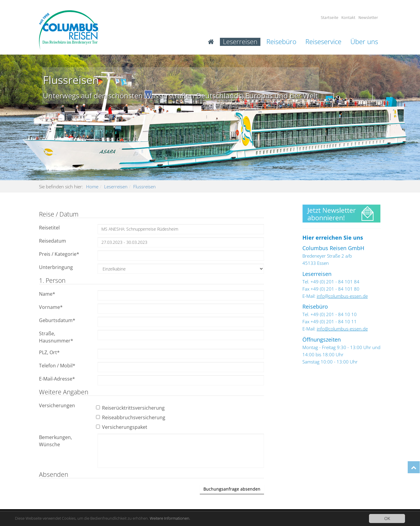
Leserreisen (240, 42)
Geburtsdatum (57, 320)
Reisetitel (49, 228)
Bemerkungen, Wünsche (55, 441)
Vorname (51, 307)
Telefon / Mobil (57, 366)
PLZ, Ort (49, 352)
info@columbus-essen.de (342, 296)
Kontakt (348, 18)
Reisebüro (281, 42)
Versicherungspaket (122, 427)
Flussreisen (144, 187)
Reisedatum (52, 241)
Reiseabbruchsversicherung (131, 417)
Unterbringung (56, 267)
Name (47, 294)
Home (92, 187)
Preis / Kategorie (59, 254)
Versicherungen (57, 405)
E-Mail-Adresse (57, 379)
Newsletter (368, 18)
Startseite (330, 18)
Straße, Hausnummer (56, 337)
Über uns (364, 42)
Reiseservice (323, 42)
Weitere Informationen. (183, 518)
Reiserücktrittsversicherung (131, 408)
